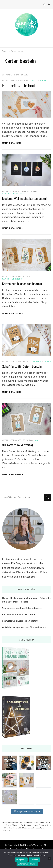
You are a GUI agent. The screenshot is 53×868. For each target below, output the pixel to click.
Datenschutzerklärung (27, 864)
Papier (43, 81)
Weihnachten (19, 194)
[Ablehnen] (49, 858)
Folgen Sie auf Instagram (27, 811)
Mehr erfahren (13, 143)
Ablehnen (34, 860)
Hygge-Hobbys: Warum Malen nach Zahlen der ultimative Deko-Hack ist (26, 600)
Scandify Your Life (33, 845)
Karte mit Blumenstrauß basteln (19, 615)
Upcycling (17, 279)
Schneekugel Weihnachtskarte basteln (22, 608)
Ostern (37, 362)
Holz (34, 81)
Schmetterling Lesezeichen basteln (20, 621)
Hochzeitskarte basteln (21, 86)
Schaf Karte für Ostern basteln (22, 367)
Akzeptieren (21, 860)
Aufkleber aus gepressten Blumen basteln (24, 627)
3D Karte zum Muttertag (18, 445)
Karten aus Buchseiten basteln (22, 284)
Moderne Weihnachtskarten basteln (25, 199)
